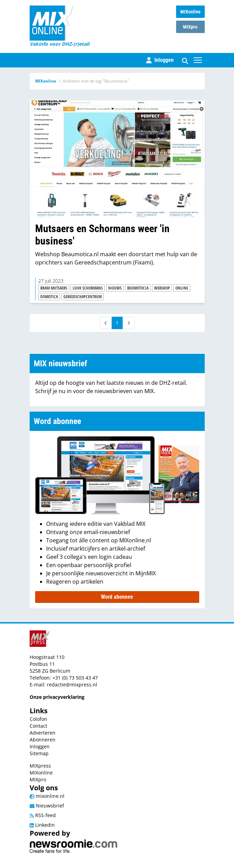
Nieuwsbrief (47, 806)
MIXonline (190, 12)
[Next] (129, 323)
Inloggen (40, 746)
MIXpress (40, 766)
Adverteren (43, 733)
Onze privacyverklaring (57, 697)
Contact (38, 726)
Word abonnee (117, 597)
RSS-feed (43, 815)
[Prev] (106, 323)
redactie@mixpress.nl (72, 685)
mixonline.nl (47, 796)
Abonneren (43, 740)
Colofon (38, 719)
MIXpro (190, 27)
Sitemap (39, 753)
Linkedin (42, 825)
